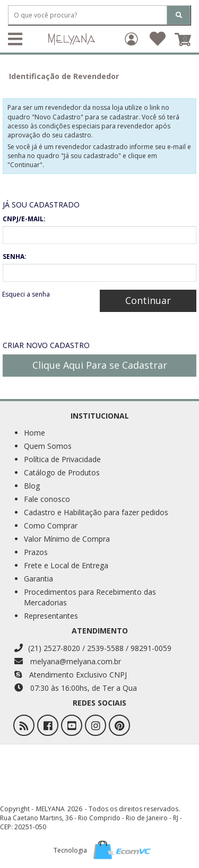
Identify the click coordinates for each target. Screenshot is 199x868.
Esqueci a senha (26, 294)
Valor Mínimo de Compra (67, 539)
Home (34, 433)
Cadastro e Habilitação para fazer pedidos (96, 512)
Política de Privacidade (62, 459)
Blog (32, 486)
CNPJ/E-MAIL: (24, 219)
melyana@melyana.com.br (68, 661)
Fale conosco (47, 499)
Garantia (38, 579)
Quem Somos (48, 446)
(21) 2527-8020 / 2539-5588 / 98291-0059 (93, 648)
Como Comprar (51, 526)
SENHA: (15, 257)
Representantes (51, 616)
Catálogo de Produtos (62, 472)
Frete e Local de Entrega (66, 565)
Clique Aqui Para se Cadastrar (100, 365)
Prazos (36, 552)
